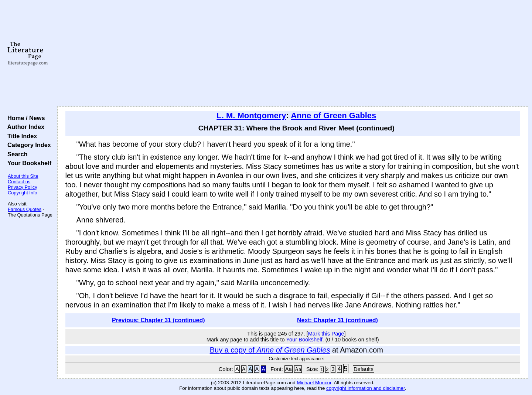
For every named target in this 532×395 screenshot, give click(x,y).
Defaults (364, 369)
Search (16, 154)
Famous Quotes (25, 209)
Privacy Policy (23, 187)
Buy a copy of (270, 350)
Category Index (28, 145)
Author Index (24, 127)
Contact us (19, 182)
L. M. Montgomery (251, 115)
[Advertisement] (293, 54)
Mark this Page (326, 334)
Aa (289, 369)
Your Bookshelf (28, 163)
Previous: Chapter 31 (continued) (158, 320)
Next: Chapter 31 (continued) (337, 320)
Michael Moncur (314, 383)
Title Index (21, 136)
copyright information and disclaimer (366, 388)
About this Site (23, 176)
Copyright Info (23, 193)
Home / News (25, 118)
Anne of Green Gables (333, 115)
